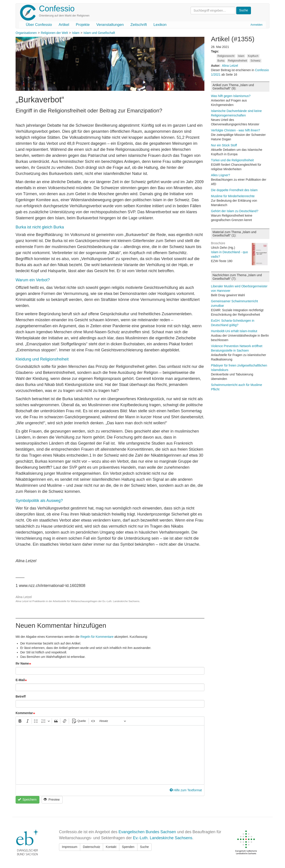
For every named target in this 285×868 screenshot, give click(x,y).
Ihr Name (22, 663)
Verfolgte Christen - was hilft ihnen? (236, 130)
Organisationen (26, 33)
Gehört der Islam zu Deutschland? (235, 211)
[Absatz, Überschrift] (113, 721)
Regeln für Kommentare (97, 637)
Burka (221, 61)
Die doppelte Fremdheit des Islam (234, 190)
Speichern (27, 800)
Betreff (21, 696)
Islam (76, 33)
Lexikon (160, 25)
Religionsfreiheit (237, 61)
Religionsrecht (226, 56)
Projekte (83, 25)
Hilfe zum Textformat (186, 790)
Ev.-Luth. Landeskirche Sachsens (163, 838)
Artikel (64, 25)
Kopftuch (253, 56)
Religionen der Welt (54, 33)
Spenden (128, 847)
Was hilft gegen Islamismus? (231, 96)
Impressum (70, 847)
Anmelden (256, 25)
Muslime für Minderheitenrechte (233, 196)
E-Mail (20, 680)
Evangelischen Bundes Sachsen (147, 832)
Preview (52, 800)
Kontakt (111, 847)
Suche (145, 847)
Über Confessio (39, 25)
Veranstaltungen (110, 25)
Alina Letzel (230, 66)
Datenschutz (92, 847)
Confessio (57, 9)
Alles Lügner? (221, 175)
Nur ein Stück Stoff (224, 145)
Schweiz (255, 61)
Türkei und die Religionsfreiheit (232, 160)
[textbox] (110, 755)
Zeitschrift (139, 25)
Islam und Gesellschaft (99, 33)
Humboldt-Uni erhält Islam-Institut (234, 331)
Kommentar (24, 713)
